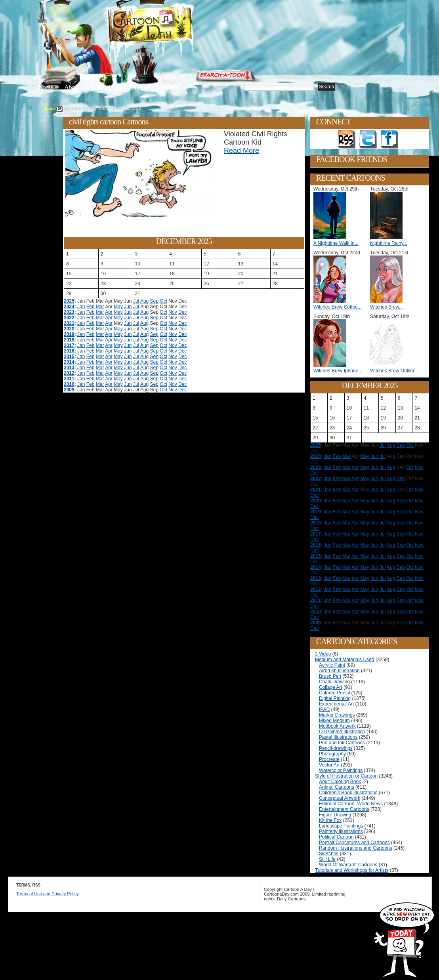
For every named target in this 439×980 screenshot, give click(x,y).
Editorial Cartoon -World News (351, 804)
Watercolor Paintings (341, 770)
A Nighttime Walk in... (336, 243)
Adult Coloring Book (340, 782)
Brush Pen (330, 676)
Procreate (329, 759)
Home (46, 87)
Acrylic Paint (332, 665)
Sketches (329, 854)
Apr (109, 312)
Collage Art (331, 687)
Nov (173, 312)
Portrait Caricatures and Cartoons (354, 843)
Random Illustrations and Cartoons (356, 848)
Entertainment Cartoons (344, 809)
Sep (154, 301)
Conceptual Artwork (340, 798)
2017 (69, 345)
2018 (69, 340)
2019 (69, 334)
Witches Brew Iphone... (338, 371)
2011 (69, 379)
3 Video (323, 654)
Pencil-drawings (336, 748)
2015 (69, 357)
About (72, 87)
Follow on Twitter (368, 139)
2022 (69, 318)
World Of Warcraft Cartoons (348, 865)
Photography (332, 754)
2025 (69, 301)
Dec (182, 312)
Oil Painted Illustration (342, 732)
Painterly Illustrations (341, 831)
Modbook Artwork (337, 726)
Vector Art (329, 765)
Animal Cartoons (337, 787)
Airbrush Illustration (339, 671)
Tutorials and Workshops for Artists (352, 870)
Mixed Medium (334, 721)
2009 (69, 390)
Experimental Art (336, 704)
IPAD (324, 709)
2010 (69, 384)
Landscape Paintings (341, 826)
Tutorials (134, 87)
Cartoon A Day (170, 26)
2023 (69, 312)
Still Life (327, 859)
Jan (81, 307)
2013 (69, 368)
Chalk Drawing (334, 682)
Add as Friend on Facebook (389, 139)
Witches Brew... (387, 307)
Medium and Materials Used (345, 660)
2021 (69, 323)
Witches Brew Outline (393, 371)
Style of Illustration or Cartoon (346, 776)
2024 (69, 307)
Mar (100, 307)
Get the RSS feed (347, 139)
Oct (163, 301)
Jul (136, 301)
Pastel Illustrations (338, 737)
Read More (241, 151)
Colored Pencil (334, 693)
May (118, 307)
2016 (69, 351)
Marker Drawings (337, 715)
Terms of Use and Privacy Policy (48, 894)
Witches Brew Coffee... (338, 307)
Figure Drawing (335, 815)
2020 (69, 329)
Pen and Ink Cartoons (342, 743)
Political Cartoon (336, 837)
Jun (128, 307)
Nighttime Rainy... (389, 243)
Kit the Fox (330, 820)
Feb (91, 307)
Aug (144, 301)
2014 (69, 362)
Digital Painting (335, 698)
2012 (69, 373)
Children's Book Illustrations (348, 793)
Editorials (101, 87)
